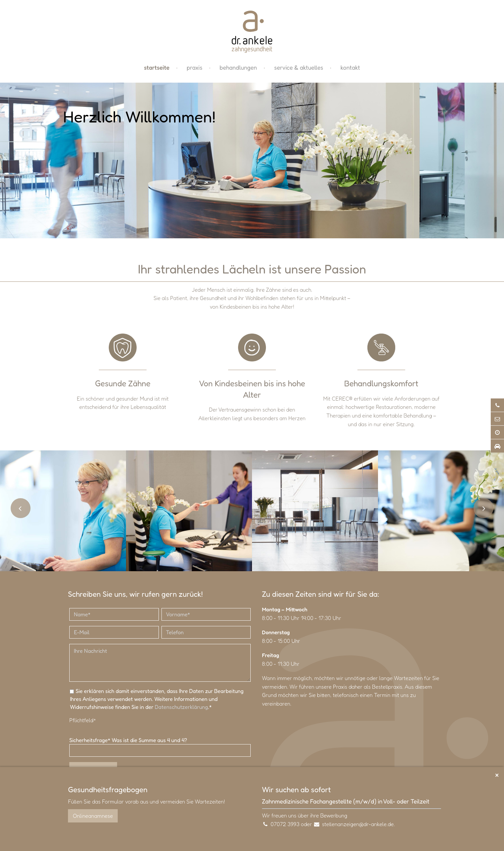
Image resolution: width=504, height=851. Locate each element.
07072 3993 (285, 824)
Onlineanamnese (93, 816)
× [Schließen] (497, 774)
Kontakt (350, 68)
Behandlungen (238, 68)
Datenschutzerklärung (182, 708)
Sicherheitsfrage (91, 741)
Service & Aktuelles (299, 68)
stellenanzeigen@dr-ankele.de (358, 824)
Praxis (194, 68)
